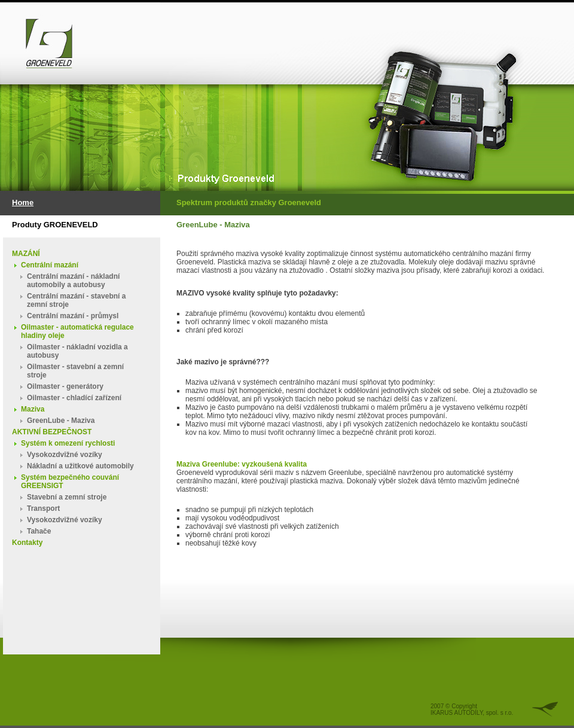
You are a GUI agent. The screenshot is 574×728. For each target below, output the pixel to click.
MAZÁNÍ (26, 254)
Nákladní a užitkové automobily (80, 466)
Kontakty (27, 543)
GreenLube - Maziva (61, 421)
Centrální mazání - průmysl (73, 316)
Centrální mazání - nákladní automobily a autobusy (73, 281)
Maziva (33, 409)
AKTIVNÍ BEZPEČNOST (52, 432)
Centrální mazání (50, 265)
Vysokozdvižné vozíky (65, 455)
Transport (43, 508)
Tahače (39, 531)
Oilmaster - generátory (65, 386)
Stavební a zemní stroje (67, 497)
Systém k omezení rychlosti (68, 443)
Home (23, 202)
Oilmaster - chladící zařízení (74, 398)
